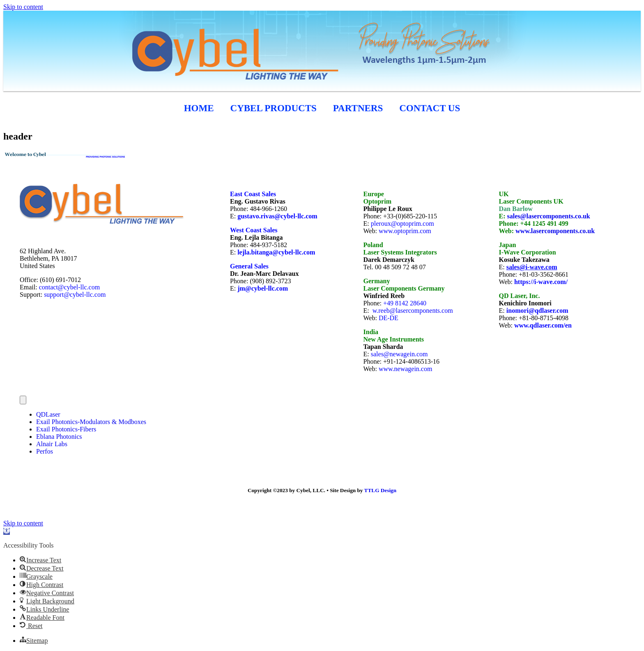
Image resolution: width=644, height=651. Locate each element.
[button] (7, 531)
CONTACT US (430, 108)
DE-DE (389, 318)
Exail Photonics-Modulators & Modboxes (91, 422)
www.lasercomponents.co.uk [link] (555, 231)
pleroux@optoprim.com (402, 223)
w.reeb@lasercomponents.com (413, 311)
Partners (358, 108)
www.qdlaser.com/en (543, 325)
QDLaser (48, 414)
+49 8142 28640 (405, 303)
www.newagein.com (405, 369)
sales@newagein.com (399, 354)
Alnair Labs (52, 444)
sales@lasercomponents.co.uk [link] (549, 216)
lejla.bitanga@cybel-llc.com (276, 252)
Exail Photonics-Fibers (66, 429)
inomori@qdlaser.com (537, 311)
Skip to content (23, 7)
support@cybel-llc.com (75, 295)
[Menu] (23, 400)
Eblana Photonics (59, 437)
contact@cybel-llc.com (69, 287)
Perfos (45, 451)
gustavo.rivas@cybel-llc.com (277, 216)
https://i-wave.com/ (541, 282)
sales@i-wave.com (532, 267)
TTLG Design (381, 490)
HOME (199, 108)
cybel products (274, 108)
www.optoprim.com (405, 231)
